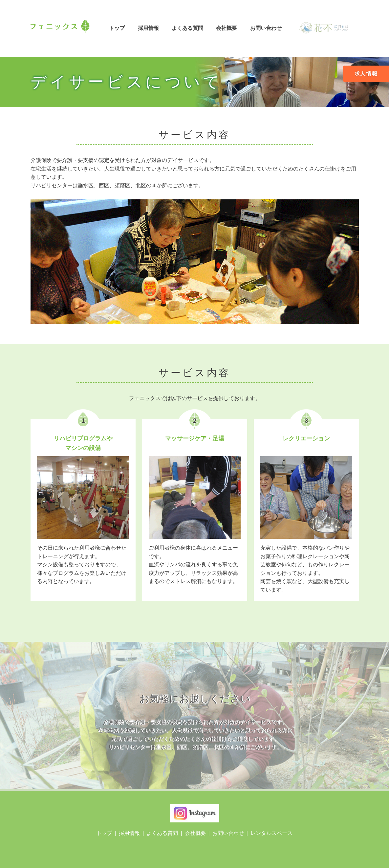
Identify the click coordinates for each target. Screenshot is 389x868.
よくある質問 (187, 28)
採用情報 (148, 28)
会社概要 (227, 28)
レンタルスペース (271, 833)
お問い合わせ (266, 28)
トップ (117, 28)
